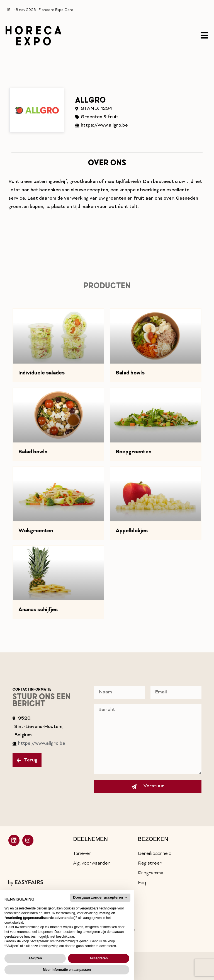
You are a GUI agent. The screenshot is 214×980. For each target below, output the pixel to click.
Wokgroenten (36, 531)
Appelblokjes (132, 531)
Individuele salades (42, 373)
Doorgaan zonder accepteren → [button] (100, 897)
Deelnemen (90, 839)
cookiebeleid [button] (14, 923)
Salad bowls (130, 373)
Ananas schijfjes (38, 610)
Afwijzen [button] (35, 958)
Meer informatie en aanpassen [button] (67, 970)
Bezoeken (153, 839)
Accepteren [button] (99, 958)
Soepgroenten (133, 452)
